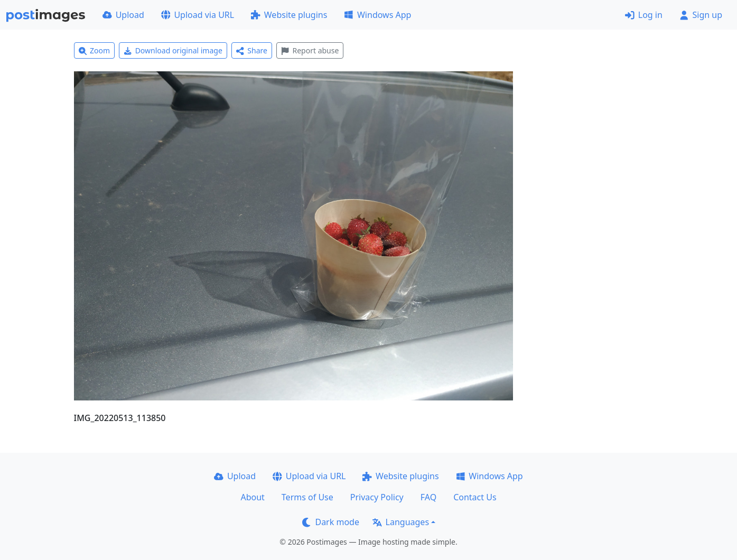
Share (252, 50)
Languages (401, 522)
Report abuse (310, 50)
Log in (644, 15)
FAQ (428, 497)
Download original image (173, 50)
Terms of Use (307, 497)
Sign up (701, 15)
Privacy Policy (377, 497)
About (252, 497)
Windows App (377, 15)
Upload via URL (198, 15)
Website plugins (289, 15)
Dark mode (331, 522)
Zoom (95, 50)
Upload (123, 15)
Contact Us (475, 497)
